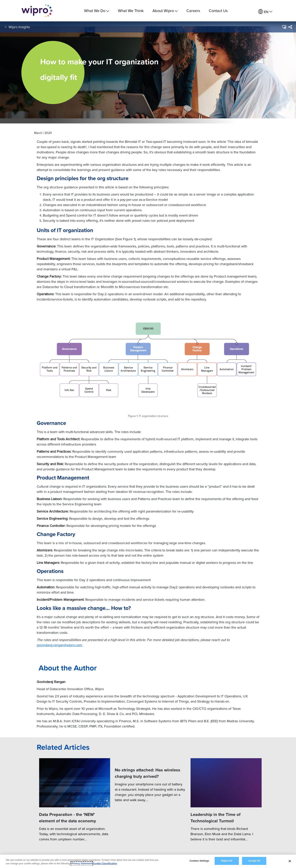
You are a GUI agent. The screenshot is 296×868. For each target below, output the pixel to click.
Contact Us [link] (218, 11)
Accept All (254, 861)
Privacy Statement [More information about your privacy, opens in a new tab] (82, 864)
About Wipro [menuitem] (165, 11)
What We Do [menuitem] (97, 11)
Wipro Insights (19, 27)
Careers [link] (193, 11)
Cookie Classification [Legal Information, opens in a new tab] (105, 864)
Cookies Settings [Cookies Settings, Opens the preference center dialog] (199, 861)
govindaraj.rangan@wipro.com (59, 645)
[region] (148, 861)
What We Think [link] (131, 11)
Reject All (227, 861)
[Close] (290, 861)
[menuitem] (265, 12)
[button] (284, 27)
